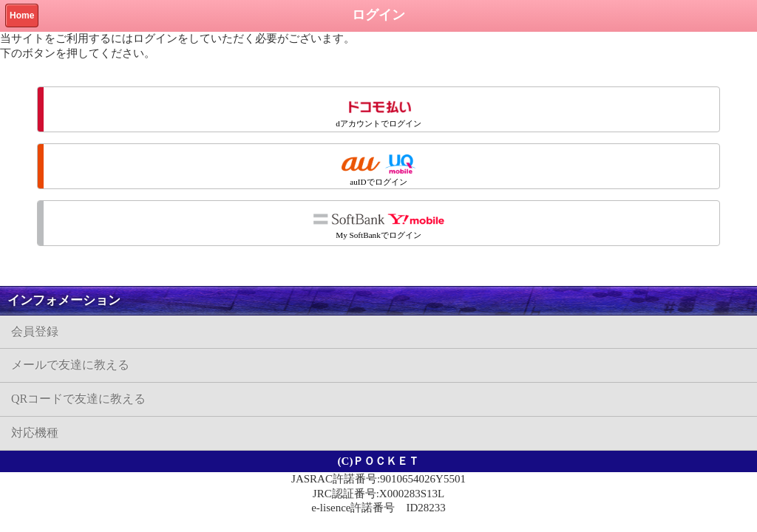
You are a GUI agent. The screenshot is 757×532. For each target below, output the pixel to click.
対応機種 (35, 433)
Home (22, 16)
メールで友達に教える (70, 365)
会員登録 (35, 331)
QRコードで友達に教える (78, 399)
